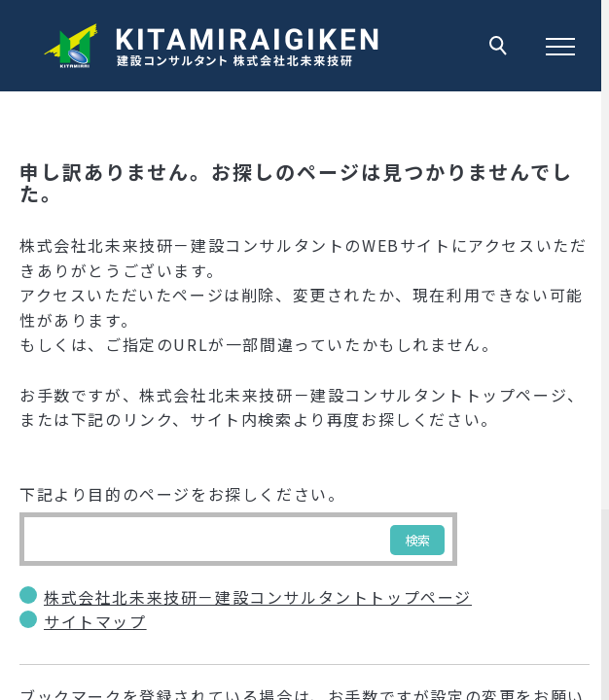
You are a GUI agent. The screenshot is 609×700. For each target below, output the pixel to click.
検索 (417, 540)
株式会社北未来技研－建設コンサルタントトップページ (258, 597)
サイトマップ (95, 621)
